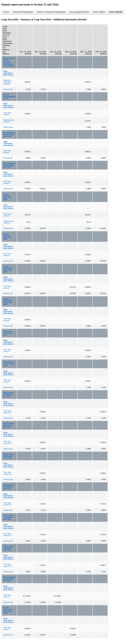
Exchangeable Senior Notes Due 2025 (9, 165)
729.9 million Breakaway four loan (9, 487)
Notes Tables (99, 12)
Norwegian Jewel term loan (8, 333)
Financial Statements (23, 12)
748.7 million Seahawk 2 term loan (9, 548)
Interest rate (8, 89)
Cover (6, 12)
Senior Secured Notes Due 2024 (8, 197)
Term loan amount (7, 114)
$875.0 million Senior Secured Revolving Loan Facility (9, 62)
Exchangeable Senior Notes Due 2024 (9, 134)
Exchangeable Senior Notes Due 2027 (9, 579)
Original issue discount (9, 121)
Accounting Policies (79, 12)
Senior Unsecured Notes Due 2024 (8, 302)
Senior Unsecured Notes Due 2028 (8, 610)
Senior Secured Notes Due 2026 (8, 236)
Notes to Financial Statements (51, 12)
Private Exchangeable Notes (9, 96)
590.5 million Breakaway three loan (9, 456)
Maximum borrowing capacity (7, 82)
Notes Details (116, 12)
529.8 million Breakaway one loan (9, 395)
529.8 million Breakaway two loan (9, 425)
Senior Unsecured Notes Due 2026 (8, 269)
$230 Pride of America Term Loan (9, 364)
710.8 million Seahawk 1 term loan (9, 517)
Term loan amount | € (8, 412)
